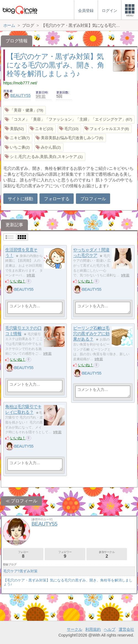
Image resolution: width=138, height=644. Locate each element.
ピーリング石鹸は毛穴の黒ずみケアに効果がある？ (91, 334)
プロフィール (93, 199)
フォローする (57, 199)
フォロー (23, 555)
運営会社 (126, 629)
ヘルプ (110, 629)
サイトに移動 (20, 199)
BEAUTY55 (17, 95)
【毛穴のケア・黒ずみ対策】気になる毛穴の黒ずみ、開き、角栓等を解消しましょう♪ (55, 65)
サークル (75, 629)
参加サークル (107, 555)
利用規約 (93, 629)
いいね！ (18, 281)
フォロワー (65, 555)
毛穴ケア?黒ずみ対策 (20, 571)
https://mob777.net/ (20, 83)
